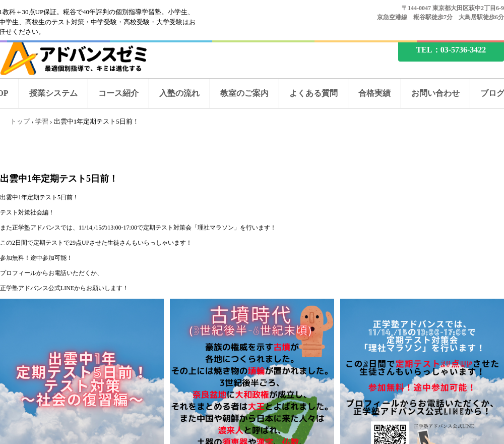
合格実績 (374, 93)
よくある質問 (313, 93)
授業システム (53, 93)
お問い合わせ (435, 93)
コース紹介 (118, 93)
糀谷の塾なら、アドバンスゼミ (82, 57)
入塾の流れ (179, 93)
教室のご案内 (244, 93)
